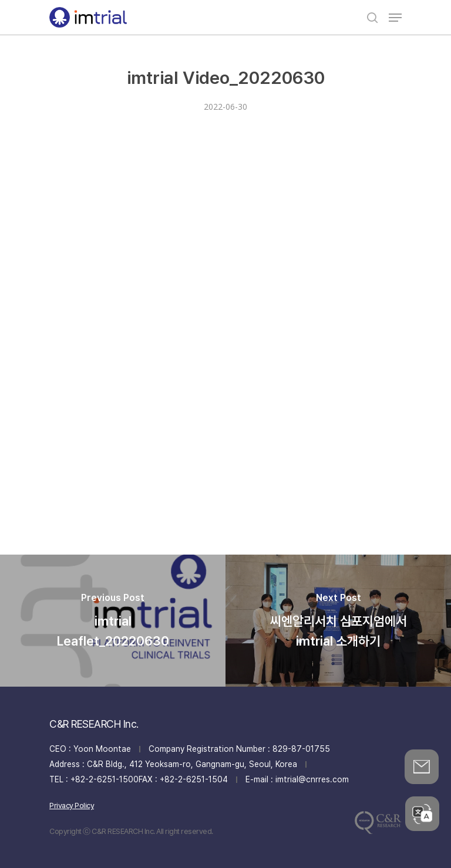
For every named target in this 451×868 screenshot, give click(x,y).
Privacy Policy (72, 805)
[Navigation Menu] (395, 18)
